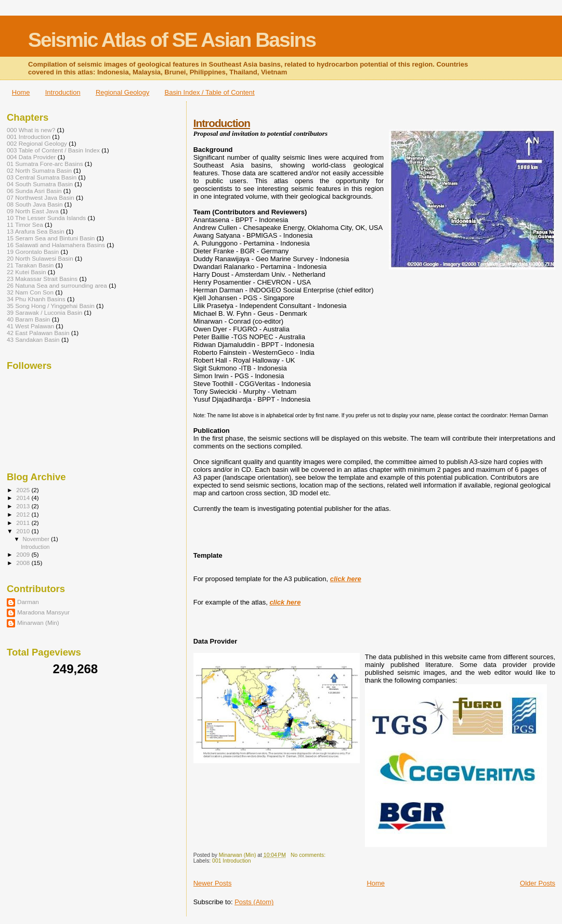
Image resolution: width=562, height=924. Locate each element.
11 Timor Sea (25, 224)
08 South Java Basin (35, 204)
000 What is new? (31, 130)
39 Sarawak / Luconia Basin (44, 312)
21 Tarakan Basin (30, 265)
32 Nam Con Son (30, 292)
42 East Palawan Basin (38, 333)
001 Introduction (232, 861)
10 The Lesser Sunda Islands (46, 218)
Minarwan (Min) (38, 623)
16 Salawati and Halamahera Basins (56, 245)
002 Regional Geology (37, 143)
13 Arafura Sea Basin (36, 231)
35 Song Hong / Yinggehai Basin (51, 306)
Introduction (63, 92)
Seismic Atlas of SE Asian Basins (172, 40)
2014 (24, 498)
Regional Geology (122, 92)
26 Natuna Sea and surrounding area (57, 285)
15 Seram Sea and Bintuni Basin (51, 238)
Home (21, 92)
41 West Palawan (30, 326)
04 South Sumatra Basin (40, 184)
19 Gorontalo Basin (33, 252)
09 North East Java (33, 211)
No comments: (309, 855)
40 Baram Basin (28, 319)
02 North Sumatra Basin (39, 170)
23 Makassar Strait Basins (42, 279)
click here (346, 579)
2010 (24, 531)
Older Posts (538, 883)
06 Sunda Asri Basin (34, 191)
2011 (24, 523)
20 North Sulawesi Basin (40, 258)
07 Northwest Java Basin (41, 197)
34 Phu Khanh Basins (36, 299)
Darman (28, 602)
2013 (24, 506)
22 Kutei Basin (27, 272)
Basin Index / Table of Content (209, 92)
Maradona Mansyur (43, 612)
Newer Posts (213, 883)
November (37, 539)
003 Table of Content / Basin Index (53, 150)
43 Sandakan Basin (33, 339)
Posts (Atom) (254, 902)
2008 (24, 563)
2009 (24, 554)
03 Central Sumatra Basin (42, 177)
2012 (24, 514)
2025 (24, 490)
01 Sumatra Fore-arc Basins (45, 164)
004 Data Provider (31, 157)
